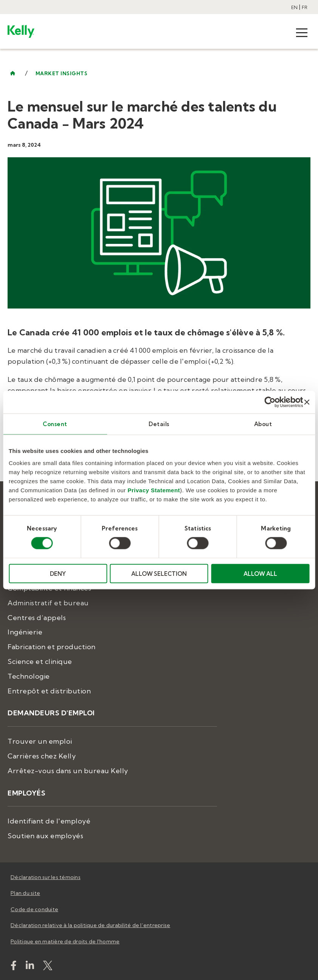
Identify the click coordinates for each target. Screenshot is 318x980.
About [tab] (263, 424)
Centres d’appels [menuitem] (37, 618)
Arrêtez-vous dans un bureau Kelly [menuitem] (68, 771)
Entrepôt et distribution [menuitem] (49, 691)
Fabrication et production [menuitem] (52, 647)
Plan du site (25, 893)
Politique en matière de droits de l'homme (65, 941)
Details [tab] (159, 424)
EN (294, 7)
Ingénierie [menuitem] (25, 632)
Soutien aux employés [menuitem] (45, 836)
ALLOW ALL (260, 573)
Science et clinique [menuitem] (40, 661)
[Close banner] (307, 402)
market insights (62, 74)
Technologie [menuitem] (29, 676)
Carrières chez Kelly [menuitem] (42, 756)
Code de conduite (34, 909)
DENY (58, 573)
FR (305, 7)
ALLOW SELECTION (159, 573)
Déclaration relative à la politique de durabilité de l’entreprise (90, 925)
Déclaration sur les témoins (46, 877)
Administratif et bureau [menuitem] (48, 603)
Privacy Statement (154, 490)
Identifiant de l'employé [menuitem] (49, 821)
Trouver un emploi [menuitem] (40, 741)
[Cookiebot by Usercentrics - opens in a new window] (270, 402)
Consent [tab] (55, 424)
